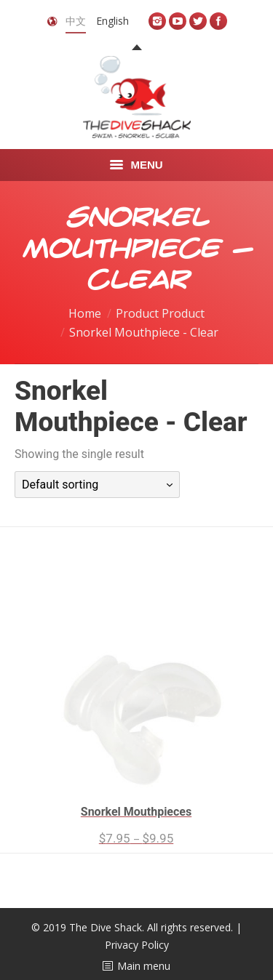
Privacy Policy (137, 945)
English (112, 21)
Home (85, 313)
